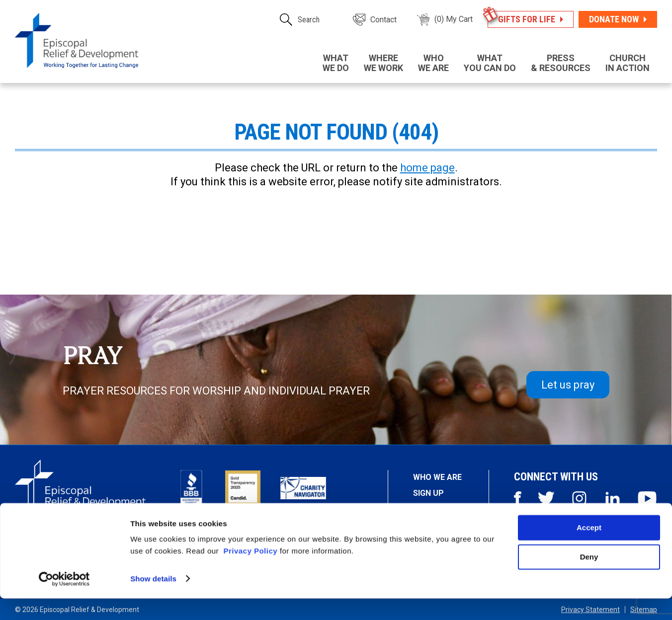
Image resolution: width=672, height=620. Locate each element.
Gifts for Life (527, 19)
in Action (628, 63)
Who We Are (437, 477)
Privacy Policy (250, 573)
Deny (589, 579)
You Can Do (490, 63)
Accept (589, 550)
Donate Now (614, 19)
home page (427, 168)
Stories (429, 509)
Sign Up (428, 493)
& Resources (561, 63)
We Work (383, 63)
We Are (433, 63)
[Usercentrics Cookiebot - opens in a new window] (64, 601)
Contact (383, 20)
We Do (336, 63)
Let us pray (568, 385)
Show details (153, 600)
